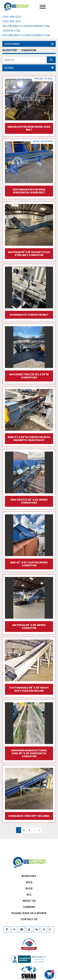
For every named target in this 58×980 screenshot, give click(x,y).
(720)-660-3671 (12, 21)
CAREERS (29, 907)
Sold (29, 882)
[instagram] (44, 929)
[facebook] (7, 929)
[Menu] (43, 7)
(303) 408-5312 (12, 17)
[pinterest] (22, 929)
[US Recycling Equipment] (29, 862)
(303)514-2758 (11, 31)
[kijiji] (51, 929)
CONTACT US (29, 919)
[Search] (25, 60)
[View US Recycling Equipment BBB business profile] (29, 959)
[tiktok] (29, 929)
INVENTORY (29, 876)
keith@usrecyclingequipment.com (26, 35)
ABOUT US (29, 901)
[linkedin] (37, 929)
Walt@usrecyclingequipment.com (26, 26)
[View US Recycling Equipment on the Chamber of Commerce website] (29, 945)
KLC (29, 895)
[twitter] (14, 929)
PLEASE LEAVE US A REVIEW (29, 913)
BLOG (29, 888)
